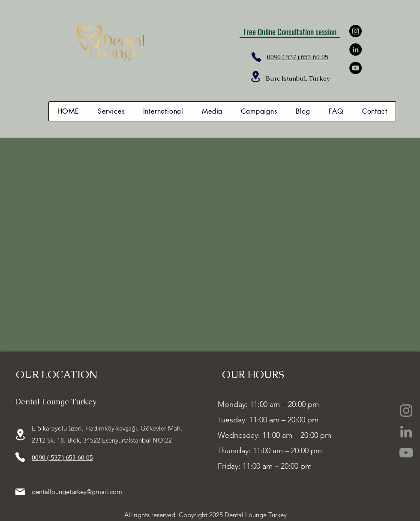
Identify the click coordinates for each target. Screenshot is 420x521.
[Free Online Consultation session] (290, 31)
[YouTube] (355, 68)
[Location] (256, 77)
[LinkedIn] (355, 50)
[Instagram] (355, 31)
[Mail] (20, 492)
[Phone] (256, 57)
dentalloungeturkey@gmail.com (77, 492)
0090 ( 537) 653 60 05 (62, 457)
